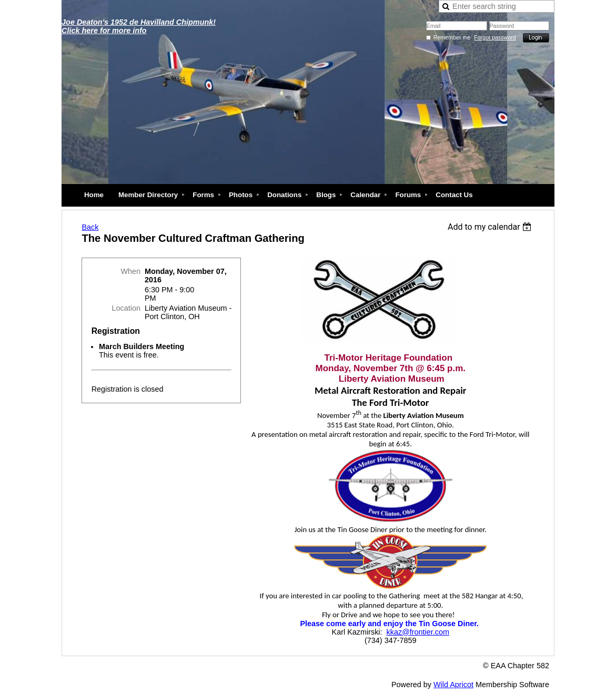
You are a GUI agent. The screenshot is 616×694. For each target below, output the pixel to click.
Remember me (452, 37)
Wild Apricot (453, 685)
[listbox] (491, 227)
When (130, 271)
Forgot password (495, 37)
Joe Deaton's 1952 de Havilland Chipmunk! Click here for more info (139, 26)
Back (90, 227)
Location (126, 308)
